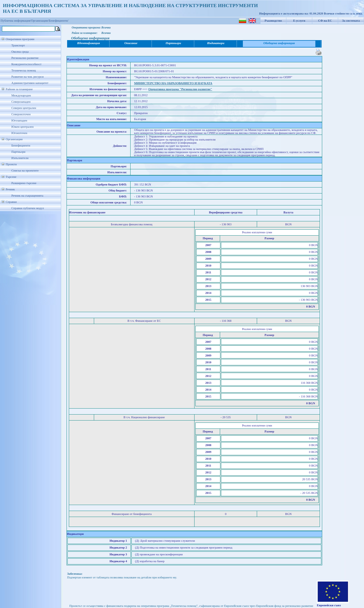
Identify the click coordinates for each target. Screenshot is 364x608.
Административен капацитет (30, 83)
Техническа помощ (24, 70)
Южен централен (22, 127)
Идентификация (88, 43)
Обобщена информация (279, 43)
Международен (21, 95)
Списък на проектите (25, 171)
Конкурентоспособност (26, 64)
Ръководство (273, 21)
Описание (131, 43)
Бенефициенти (21, 146)
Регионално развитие (25, 58)
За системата (351, 21)
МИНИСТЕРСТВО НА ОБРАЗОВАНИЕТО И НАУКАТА (173, 83)
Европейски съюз (329, 605)
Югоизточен (19, 133)
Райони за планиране (19, 89)
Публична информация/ (16, 21)
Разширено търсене (24, 183)
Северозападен (21, 102)
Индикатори (216, 43)
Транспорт (18, 45)
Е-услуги (299, 21)
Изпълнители (20, 158)
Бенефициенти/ (59, 21)
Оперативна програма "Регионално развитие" (180, 89)
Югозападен (19, 120)
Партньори (18, 152)
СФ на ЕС (325, 21)
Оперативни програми (20, 39)
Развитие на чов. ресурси (28, 77)
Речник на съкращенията (27, 196)
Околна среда (20, 52)
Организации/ (40, 21)
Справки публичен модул (28, 208)
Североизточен (21, 114)
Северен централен (24, 108)
